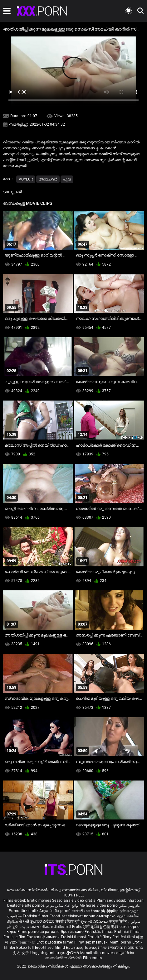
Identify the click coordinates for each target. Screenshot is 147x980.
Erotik (42, 942)
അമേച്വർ (48, 179)
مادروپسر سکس (129, 906)
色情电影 (111, 927)
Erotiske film (15, 937)
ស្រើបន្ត (97, 927)
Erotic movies (40, 901)
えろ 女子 (21, 953)
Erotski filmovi (74, 937)
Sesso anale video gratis (74, 901)
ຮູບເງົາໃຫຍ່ (70, 953)
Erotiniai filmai (127, 932)
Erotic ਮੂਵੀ (81, 927)
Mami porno (120, 942)
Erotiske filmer (61, 942)
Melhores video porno (99, 906)
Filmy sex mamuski (91, 942)
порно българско (100, 916)
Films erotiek (15, 901)
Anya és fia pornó (55, 911)
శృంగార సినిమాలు (95, 921)
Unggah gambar (45, 953)
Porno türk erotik (24, 911)
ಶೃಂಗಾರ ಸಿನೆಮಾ (43, 921)
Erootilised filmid (51, 948)
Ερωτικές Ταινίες (82, 948)
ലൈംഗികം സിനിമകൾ (51, 927)
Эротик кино (73, 932)
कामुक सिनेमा (119, 921)
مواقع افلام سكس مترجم (62, 906)
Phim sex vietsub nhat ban (120, 901)
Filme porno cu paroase (39, 932)
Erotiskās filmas (99, 932)
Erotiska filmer (36, 916)
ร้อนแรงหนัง (27, 942)
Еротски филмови (44, 937)
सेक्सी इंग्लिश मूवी (68, 921)
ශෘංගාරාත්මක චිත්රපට (64, 958)
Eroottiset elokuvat (67, 916)
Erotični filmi (124, 937)
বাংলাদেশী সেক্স (81, 911)
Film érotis (92, 958)
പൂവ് (67, 179)
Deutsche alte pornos (26, 906)
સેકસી (24, 921)
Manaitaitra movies (98, 953)
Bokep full (25, 948)
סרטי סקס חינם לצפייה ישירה (120, 948)
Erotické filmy (100, 937)
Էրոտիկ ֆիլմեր (105, 911)
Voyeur (26, 179)
